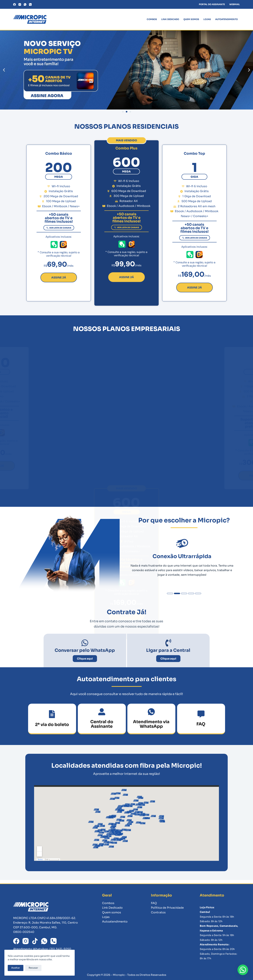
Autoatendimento (226, 19)
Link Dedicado (170, 19)
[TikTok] (35, 941)
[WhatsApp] (25, 4)
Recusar (35, 967)
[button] (4, 70)
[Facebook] (14, 4)
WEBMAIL (235, 4)
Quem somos (191, 19)
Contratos (158, 912)
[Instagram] (20, 4)
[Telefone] (30, 4)
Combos (152, 19)
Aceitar (17, 967)
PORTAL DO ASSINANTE (212, 4)
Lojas (207, 19)
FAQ (154, 903)
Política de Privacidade (167, 908)
